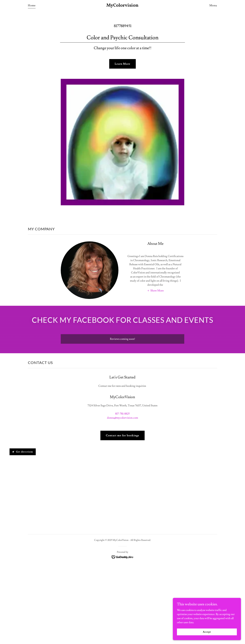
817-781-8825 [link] (122, 414)
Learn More (122, 64)
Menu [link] (213, 5)
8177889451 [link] (123, 26)
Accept (207, 632)
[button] (155, 290)
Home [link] (32, 5)
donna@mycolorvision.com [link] (122, 418)
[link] (123, 6)
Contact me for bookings (122, 435)
